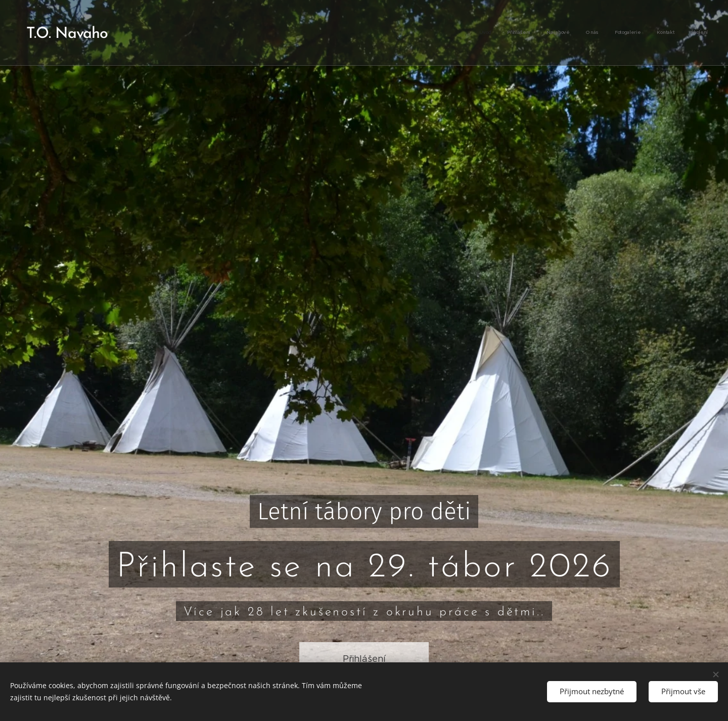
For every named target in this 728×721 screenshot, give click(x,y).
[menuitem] (613, 33)
